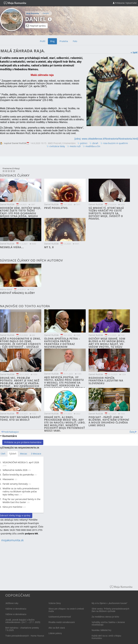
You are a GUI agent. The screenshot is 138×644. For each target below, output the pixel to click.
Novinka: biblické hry (101, 630)
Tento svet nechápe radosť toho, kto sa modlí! (20, 419)
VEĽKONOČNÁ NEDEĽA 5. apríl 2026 (21, 462)
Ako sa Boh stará (57, 628)
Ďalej (132, 432)
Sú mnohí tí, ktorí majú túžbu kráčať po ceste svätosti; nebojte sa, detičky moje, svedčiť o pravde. (106, 213)
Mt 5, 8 (49, 247)
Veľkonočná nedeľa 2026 (15, 470)
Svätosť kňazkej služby (17, 293)
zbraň (95, 143)
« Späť (134, 52)
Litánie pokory (55, 633)
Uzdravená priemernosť (60, 617)
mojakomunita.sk (12, 540)
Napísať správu (36, 26)
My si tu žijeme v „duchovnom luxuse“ (109, 603)
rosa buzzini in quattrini (116, 143)
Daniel (36, 19)
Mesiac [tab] (24, 454)
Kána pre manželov (12, 507)
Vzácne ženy (55, 603)
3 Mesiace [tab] (36, 454)
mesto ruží (75, 146)
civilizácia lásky (57, 146)
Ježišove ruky (12, 603)
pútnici (84, 143)
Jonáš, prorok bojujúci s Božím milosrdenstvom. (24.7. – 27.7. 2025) (23, 621)
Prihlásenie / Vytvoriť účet (125, 3)
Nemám (46, 13)
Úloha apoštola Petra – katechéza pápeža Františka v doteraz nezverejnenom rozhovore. (62, 344)
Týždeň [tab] (13, 454)
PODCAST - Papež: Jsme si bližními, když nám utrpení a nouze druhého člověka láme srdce (109, 421)
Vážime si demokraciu (16, 609)
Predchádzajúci (11, 432)
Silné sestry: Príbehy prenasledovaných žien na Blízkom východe (110, 610)
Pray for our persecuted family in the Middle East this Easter (21, 501)
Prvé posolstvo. (56, 208)
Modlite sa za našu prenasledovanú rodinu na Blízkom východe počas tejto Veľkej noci (21, 491)
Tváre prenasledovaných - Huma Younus (25, 636)
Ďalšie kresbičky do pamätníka (18, 475)
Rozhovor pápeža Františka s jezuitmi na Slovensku (106, 381)
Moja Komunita (33, 13)
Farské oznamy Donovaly (15, 484)
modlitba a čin (93, 146)
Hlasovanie (8, 479)
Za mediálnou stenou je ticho (105, 617)
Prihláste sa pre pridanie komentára (23, 442)
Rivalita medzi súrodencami (62, 622)
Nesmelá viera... (12, 247)
